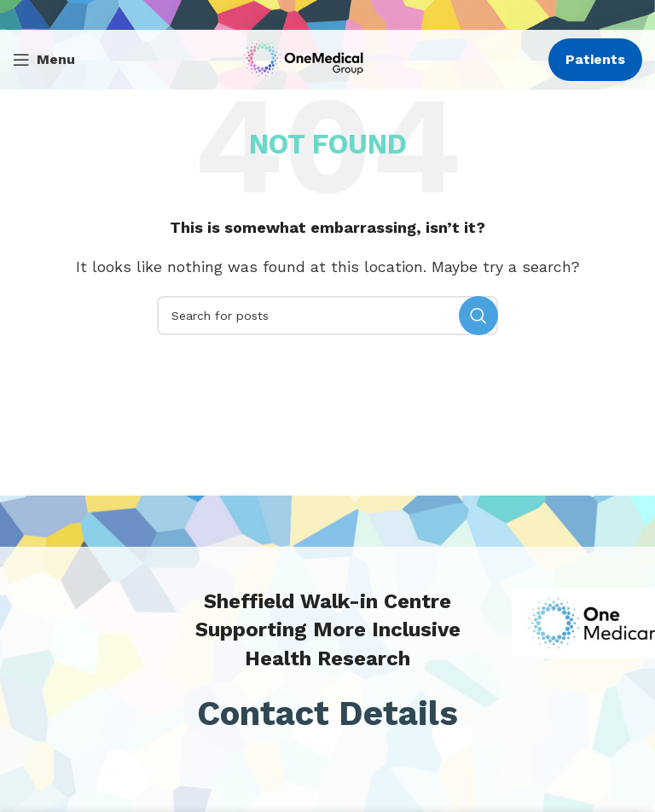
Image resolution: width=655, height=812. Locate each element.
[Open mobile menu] (44, 60)
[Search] (327, 316)
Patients (595, 59)
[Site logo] (307, 58)
